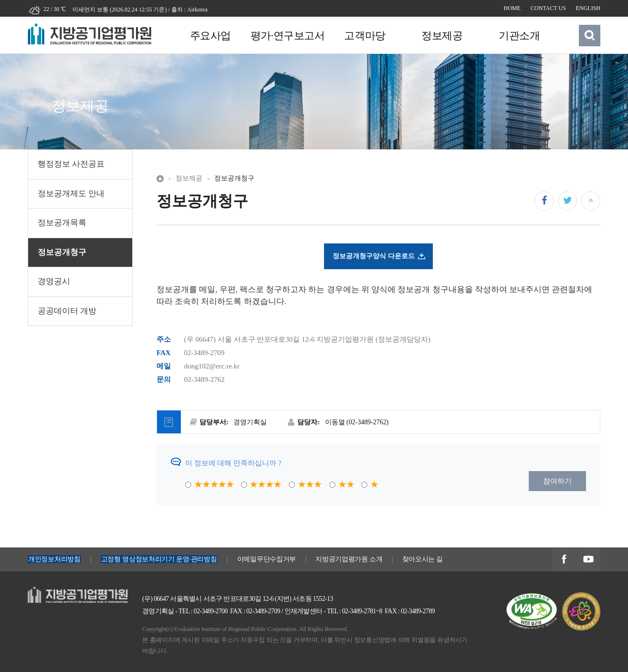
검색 (590, 35)
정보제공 (440, 36)
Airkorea (197, 10)
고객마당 (364, 36)
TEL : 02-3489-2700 (203, 611)
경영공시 (54, 281)
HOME (512, 8)
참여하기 (557, 481)
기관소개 (517, 36)
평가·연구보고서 (287, 36)
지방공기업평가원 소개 (349, 559)
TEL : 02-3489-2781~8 (355, 611)
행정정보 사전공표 (71, 164)
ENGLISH (588, 8)
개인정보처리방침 (54, 559)
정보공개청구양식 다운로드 (374, 256)
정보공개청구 (62, 252)
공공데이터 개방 (67, 311)
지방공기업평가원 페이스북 (564, 560)
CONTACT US (548, 8)
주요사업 (210, 36)
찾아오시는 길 (423, 559)
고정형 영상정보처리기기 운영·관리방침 (159, 559)
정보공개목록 (62, 223)
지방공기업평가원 (56, 592)
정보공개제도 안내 (71, 194)
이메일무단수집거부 (267, 559)
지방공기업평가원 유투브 (588, 560)
